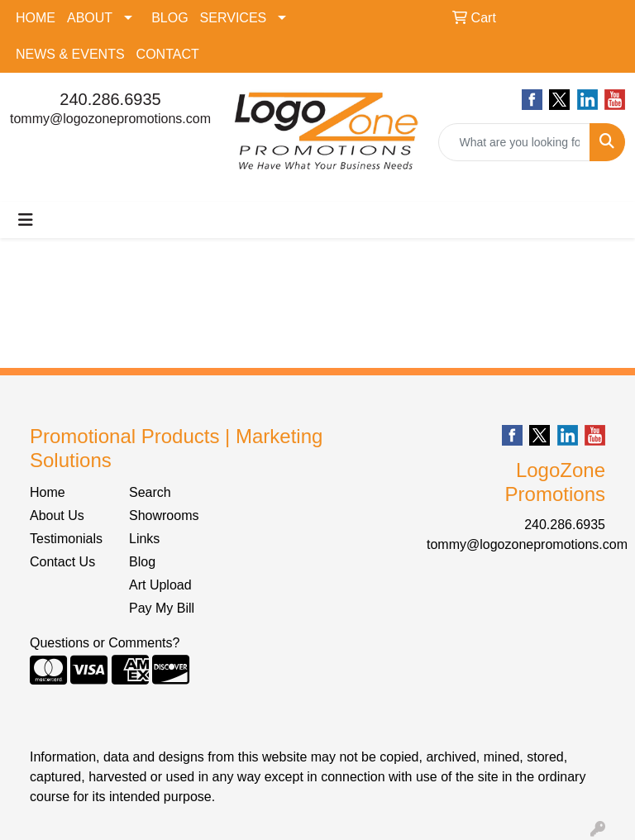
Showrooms (164, 515)
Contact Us (62, 562)
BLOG (169, 18)
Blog (142, 562)
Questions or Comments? (105, 643)
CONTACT (168, 54)
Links (144, 539)
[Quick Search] (515, 142)
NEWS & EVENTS (70, 54)
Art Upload (160, 585)
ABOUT (90, 18)
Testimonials (66, 539)
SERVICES (234, 18)
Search (150, 492)
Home (48, 492)
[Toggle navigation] (26, 220)
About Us (57, 515)
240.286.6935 (110, 99)
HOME (36, 18)
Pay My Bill (162, 608)
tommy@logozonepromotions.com (110, 119)
